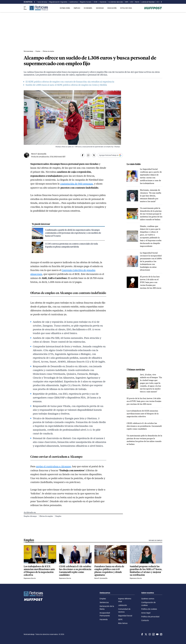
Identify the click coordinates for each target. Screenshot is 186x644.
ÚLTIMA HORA (65, 8)
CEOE (95, 2)
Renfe (137, 2)
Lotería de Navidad (148, 2)
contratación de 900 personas (77, 184)
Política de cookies (149, 609)
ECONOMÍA (88, 8)
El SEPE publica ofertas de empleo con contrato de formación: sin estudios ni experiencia (70, 82)
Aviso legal (146, 613)
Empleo (58, 516)
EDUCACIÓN (112, 8)
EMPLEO (77, 8)
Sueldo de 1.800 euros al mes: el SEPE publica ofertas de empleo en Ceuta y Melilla (66, 85)
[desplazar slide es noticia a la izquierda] (35, 2)
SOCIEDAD (100, 8)
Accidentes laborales (116, 2)
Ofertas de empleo (46, 516)
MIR (127, 2)
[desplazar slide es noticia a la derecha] (161, 2)
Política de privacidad (150, 617)
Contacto (145, 620)
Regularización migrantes (58, 2)
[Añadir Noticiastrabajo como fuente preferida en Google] (110, 155)
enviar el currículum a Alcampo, (54, 466)
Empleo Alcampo (30, 516)
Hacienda (103, 2)
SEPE (120, 619)
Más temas (123, 623)
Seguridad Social (125, 616)
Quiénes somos (148, 599)
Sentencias (104, 602)
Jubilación (123, 605)
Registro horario (86, 2)
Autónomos (74, 2)
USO (132, 2)
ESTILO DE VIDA (126, 8)
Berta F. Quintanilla (39, 154)
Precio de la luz (42, 2)
